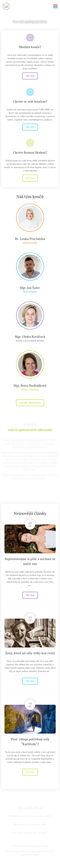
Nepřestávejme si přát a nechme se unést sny (30, 816)
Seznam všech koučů (30, 403)
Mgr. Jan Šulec (30, 288)
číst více (30, 76)
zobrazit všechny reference (30, 486)
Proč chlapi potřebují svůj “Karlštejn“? (30, 832)
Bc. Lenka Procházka (30, 239)
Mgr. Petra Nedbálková (30, 385)
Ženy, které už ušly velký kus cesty (30, 653)
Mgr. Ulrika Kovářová (30, 337)
